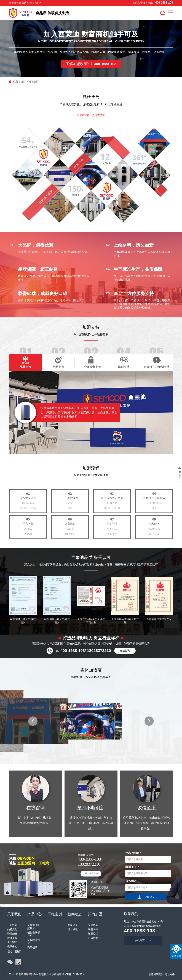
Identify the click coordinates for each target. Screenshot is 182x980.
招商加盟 (33, 82)
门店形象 (93, 938)
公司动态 (73, 925)
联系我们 (131, 914)
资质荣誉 (12, 934)
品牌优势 (93, 925)
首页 (23, 82)
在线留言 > (143, 940)
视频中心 (12, 946)
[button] (33, 721)
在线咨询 (125, 650)
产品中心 (34, 914)
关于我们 (14, 914)
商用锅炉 (32, 947)
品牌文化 (12, 929)
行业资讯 (73, 929)
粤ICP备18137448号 (74, 974)
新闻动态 (75, 914)
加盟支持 (93, 929)
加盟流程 (93, 934)
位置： (17, 82)
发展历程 (12, 938)
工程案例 (55, 914)
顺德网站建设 (156, 974)
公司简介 (12, 925)
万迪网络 (169, 974)
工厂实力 (12, 942)
